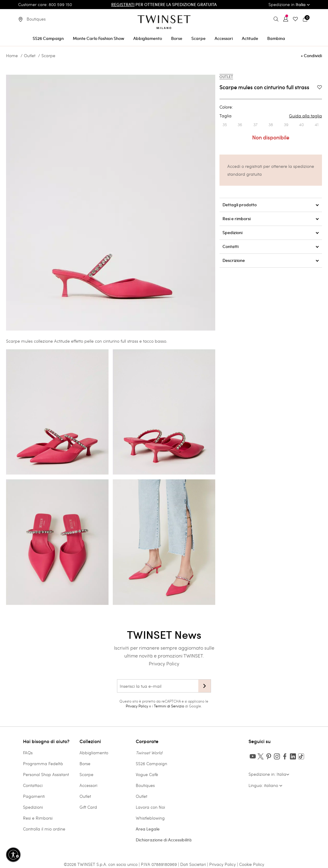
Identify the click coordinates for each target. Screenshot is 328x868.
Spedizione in (289, 4)
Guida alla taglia (305, 116)
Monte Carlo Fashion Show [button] (99, 38)
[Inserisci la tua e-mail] (158, 686)
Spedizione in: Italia (269, 774)
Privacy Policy (164, 663)
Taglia (271, 116)
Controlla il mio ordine (44, 829)
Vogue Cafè (147, 774)
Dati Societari (193, 864)
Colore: (226, 107)
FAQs (28, 753)
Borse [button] (177, 38)
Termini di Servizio (169, 706)
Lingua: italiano (265, 785)
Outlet (30, 56)
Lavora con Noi (150, 807)
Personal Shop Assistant (46, 774)
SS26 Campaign (151, 764)
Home (12, 56)
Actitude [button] (250, 38)
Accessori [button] (224, 38)
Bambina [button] (276, 38)
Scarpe (48, 56)
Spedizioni (33, 807)
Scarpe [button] (198, 38)
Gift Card (88, 807)
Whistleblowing (150, 818)
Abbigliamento (94, 753)
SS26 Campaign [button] (48, 38)
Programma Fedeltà (43, 764)
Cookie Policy (252, 864)
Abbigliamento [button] (148, 38)
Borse (85, 764)
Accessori (88, 785)
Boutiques (145, 785)
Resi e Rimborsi (38, 818)
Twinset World (149, 753)
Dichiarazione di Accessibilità (164, 840)
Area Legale (148, 829)
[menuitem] (48, 37)
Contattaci (33, 785)
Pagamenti (34, 796)
